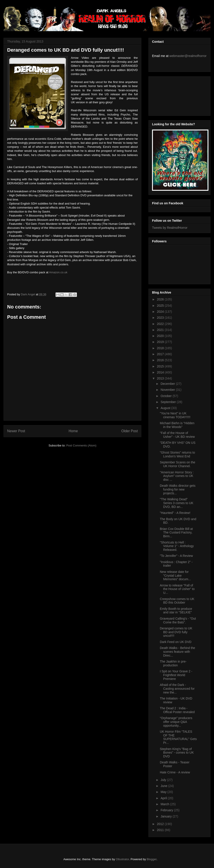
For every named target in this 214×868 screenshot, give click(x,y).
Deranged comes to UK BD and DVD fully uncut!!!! (176, 632)
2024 (161, 312)
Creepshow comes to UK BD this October (177, 601)
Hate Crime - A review (175, 772)
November (168, 390)
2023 (161, 318)
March (165, 804)
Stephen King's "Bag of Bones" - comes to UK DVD (177, 753)
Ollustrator (122, 859)
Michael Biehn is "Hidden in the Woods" (177, 425)
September (169, 402)
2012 (161, 824)
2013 (161, 378)
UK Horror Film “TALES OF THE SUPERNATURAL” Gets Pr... (178, 737)
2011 (161, 830)
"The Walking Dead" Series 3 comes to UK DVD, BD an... (177, 503)
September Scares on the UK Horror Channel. (178, 464)
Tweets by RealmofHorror (170, 228)
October (167, 396)
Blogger (152, 859)
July (164, 780)
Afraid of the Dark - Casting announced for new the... (177, 689)
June (164, 786)
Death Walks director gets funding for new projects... (178, 489)
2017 (161, 354)
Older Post (130, 431)
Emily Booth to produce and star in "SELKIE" (176, 611)
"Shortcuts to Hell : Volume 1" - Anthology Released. (177, 546)
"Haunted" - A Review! (175, 513)
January (167, 816)
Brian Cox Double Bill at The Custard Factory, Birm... (176, 533)
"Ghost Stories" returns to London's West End (177, 454)
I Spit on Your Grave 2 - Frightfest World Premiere (176, 675)
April (164, 798)
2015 (161, 366)
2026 (161, 299)
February (167, 810)
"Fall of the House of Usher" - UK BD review (177, 435)
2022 (161, 324)
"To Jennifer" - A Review (176, 556)
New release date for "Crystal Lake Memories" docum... (175, 576)
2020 (161, 336)
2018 (161, 348)
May (164, 792)
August (166, 408)
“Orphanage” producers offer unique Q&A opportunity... (176, 722)
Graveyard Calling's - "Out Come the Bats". (178, 620)
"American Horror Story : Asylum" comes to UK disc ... (177, 476)
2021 (161, 330)
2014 (161, 372)
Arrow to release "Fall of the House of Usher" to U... (177, 589)
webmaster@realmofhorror (188, 56)
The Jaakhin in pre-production (173, 663)
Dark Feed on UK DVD (176, 642)
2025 (161, 306)
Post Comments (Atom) (81, 445)
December (168, 384)
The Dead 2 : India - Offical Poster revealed (177, 710)
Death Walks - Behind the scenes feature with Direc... (177, 652)
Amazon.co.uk (58, 272)
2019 (161, 342)
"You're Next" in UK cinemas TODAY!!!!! (175, 415)
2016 (161, 360)
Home (73, 431)
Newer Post (16, 431)
